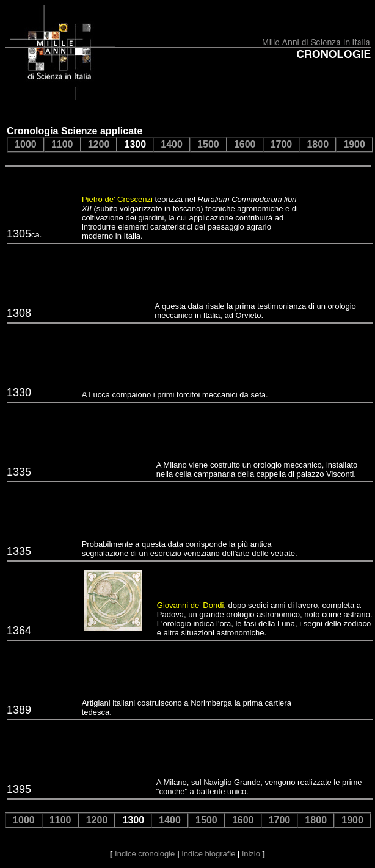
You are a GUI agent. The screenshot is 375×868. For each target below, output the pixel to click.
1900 (354, 144)
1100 (62, 144)
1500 (208, 144)
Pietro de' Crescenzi (117, 199)
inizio (251, 854)
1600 (245, 144)
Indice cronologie (145, 854)
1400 (172, 144)
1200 (99, 144)
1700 (282, 144)
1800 (318, 144)
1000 (26, 144)
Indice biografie (208, 854)
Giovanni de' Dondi (190, 605)
